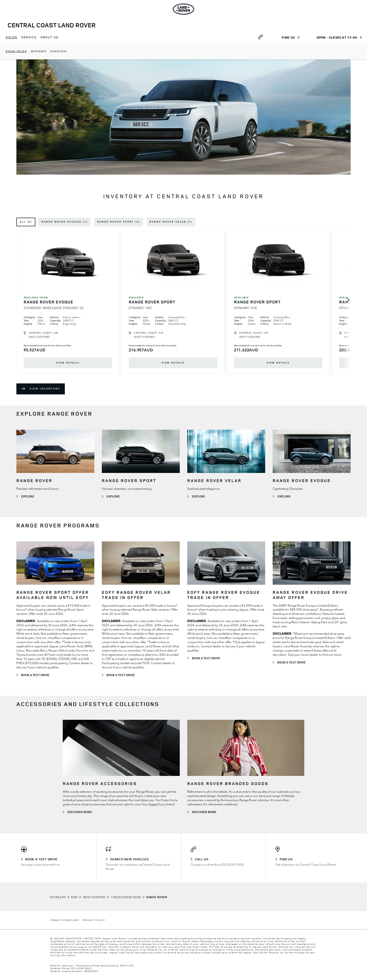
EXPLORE (28, 496)
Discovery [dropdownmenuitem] (59, 51)
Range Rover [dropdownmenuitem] (16, 51)
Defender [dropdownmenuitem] (39, 51)
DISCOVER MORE (80, 812)
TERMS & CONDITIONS (65, 920)
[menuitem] (11, 37)
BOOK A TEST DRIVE (35, 675)
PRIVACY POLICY (94, 920)
